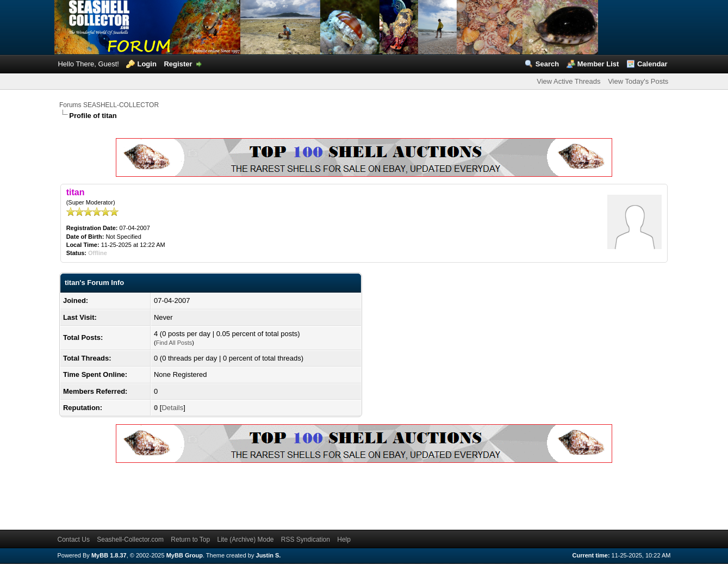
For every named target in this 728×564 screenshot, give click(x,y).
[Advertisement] (257, 494)
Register (178, 64)
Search (547, 64)
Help (344, 540)
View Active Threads (568, 81)
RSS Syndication (306, 540)
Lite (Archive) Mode (245, 540)
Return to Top (190, 540)
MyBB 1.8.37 (109, 555)
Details (172, 408)
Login (147, 64)
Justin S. (269, 555)
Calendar (652, 64)
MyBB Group (185, 555)
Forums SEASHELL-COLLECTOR (109, 105)
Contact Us (74, 540)
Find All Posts (174, 343)
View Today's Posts (638, 81)
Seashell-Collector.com (130, 540)
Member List (598, 64)
